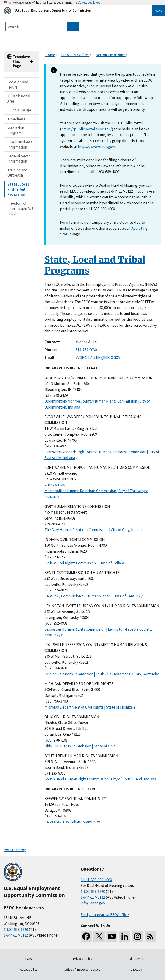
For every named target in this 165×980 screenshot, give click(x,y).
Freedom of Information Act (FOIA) (20, 208)
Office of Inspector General (83, 969)
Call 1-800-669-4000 (96, 880)
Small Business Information (20, 145)
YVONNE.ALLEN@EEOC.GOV (98, 357)
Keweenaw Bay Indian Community (72, 822)
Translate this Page (21, 61)
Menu (159, 11)
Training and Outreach (17, 173)
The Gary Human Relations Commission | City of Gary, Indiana (94, 530)
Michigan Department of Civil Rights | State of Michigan (90, 707)
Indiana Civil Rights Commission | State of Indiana (85, 563)
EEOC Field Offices (75, 55)
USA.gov (136, 969)
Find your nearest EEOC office (105, 915)
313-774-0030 (86, 350)
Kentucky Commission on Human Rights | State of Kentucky (93, 596)
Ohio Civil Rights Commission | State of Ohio (80, 746)
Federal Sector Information (20, 159)
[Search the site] (36, 26)
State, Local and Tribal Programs (18, 189)
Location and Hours (18, 85)
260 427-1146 (55, 485)
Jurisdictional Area (19, 99)
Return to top (15, 850)
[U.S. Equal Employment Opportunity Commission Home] (72, 10)
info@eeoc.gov (93, 903)
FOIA (29, 959)
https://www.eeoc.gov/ (97, 146)
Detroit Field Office (111, 55)
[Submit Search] (73, 26)
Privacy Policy (83, 959)
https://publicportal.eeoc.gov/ (87, 129)
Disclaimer (136, 959)
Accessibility (29, 969)
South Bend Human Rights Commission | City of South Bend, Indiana (100, 779)
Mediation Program (16, 131)
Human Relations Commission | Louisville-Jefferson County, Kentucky (102, 674)
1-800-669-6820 (16, 929)
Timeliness (16, 119)
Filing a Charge (19, 110)
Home (50, 55)
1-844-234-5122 (16, 935)
